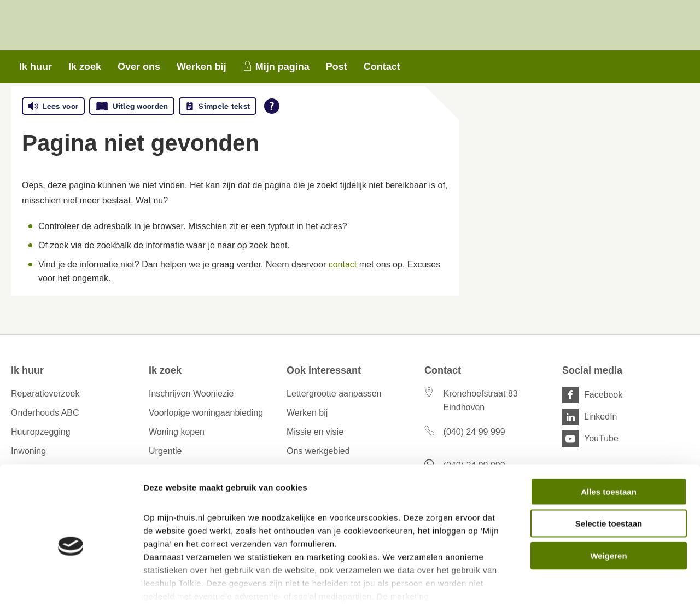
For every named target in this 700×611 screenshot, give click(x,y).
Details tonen (591, 589)
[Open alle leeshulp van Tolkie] (272, 106)
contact (343, 264)
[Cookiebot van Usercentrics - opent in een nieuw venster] (71, 590)
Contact (382, 67)
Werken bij (202, 67)
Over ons (139, 67)
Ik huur (36, 67)
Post (337, 67)
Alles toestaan (609, 442)
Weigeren (608, 506)
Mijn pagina (282, 67)
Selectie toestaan (609, 474)
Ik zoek (85, 67)
